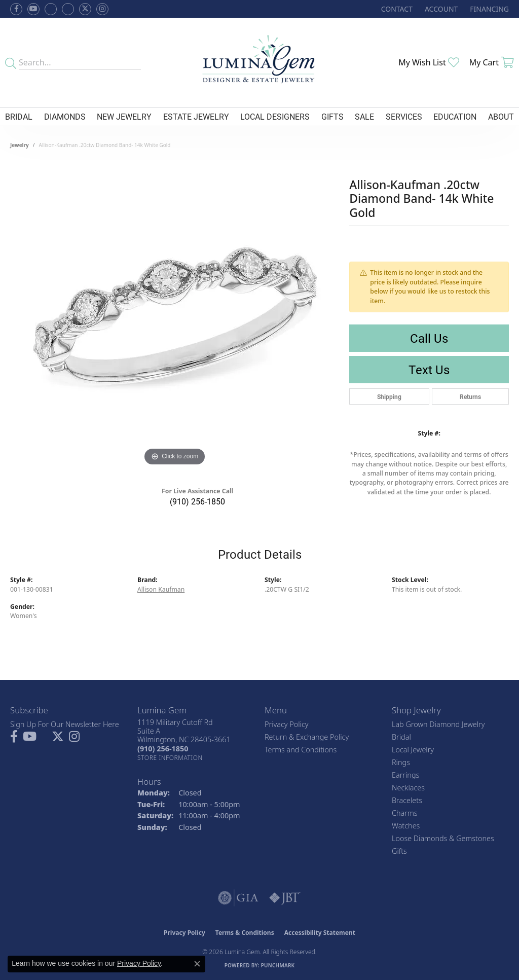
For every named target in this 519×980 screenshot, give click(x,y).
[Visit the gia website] (238, 898)
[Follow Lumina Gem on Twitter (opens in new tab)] (85, 9)
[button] (440, 9)
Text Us (429, 370)
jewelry (20, 145)
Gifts (332, 116)
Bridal (19, 116)
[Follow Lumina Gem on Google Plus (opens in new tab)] (68, 9)
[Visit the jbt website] (285, 898)
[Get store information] (170, 758)
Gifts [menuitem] (399, 851)
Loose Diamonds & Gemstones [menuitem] (443, 838)
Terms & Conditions (245, 933)
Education (455, 116)
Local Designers (275, 116)
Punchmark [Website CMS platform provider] (278, 965)
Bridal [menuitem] (401, 737)
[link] (396, 9)
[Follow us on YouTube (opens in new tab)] (33, 9)
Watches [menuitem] (406, 826)
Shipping (389, 396)
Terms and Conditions (301, 750)
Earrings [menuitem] (405, 775)
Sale (364, 116)
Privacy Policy (287, 724)
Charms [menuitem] (405, 813)
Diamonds (65, 116)
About (501, 116)
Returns (470, 396)
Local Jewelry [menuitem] (413, 750)
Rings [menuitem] (401, 762)
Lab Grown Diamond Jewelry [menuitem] (438, 724)
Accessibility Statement (320, 933)
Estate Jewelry (196, 116)
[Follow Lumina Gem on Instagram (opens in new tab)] (102, 9)
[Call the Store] (163, 749)
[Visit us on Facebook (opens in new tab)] (51, 9)
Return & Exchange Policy (307, 737)
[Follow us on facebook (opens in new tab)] (16, 9)
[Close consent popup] (197, 964)
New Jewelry (124, 116)
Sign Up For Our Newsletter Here (65, 724)
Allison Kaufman (161, 589)
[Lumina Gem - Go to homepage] (260, 62)
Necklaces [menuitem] (408, 788)
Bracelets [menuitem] (407, 800)
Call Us (429, 338)
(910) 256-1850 (197, 501)
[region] (175, 316)
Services (404, 116)
